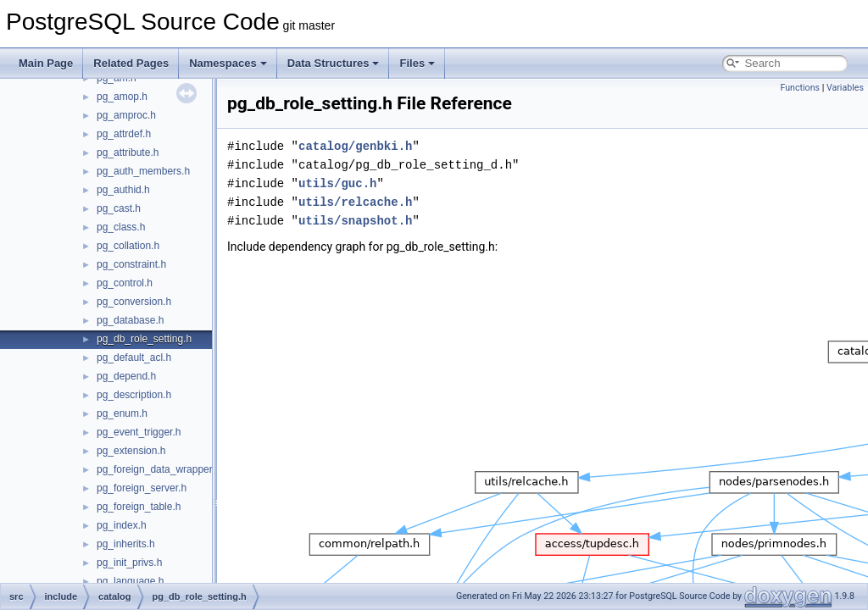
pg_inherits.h (126, 544)
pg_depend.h (126, 376)
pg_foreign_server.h (142, 488)
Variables (845, 88)
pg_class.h (121, 227)
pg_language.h (130, 581)
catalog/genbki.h (355, 146)
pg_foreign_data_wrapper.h (159, 469)
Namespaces (228, 63)
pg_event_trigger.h (139, 432)
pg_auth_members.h (143, 171)
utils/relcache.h (355, 202)
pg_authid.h (123, 190)
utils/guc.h (337, 183)
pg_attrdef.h (124, 134)
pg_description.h (134, 395)
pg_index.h (122, 525)
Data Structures (334, 63)
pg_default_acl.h (134, 358)
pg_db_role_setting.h (144, 339)
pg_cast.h (119, 208)
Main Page (46, 63)
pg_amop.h (122, 97)
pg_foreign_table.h (139, 507)
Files (417, 63)
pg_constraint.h (131, 264)
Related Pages (131, 63)
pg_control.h (125, 283)
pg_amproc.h (126, 115)
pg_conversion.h (134, 302)
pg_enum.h (122, 413)
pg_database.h (130, 320)
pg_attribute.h (128, 152)
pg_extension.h (131, 451)
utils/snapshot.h (355, 221)
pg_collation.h (128, 246)
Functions (800, 88)
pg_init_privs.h (129, 563)
